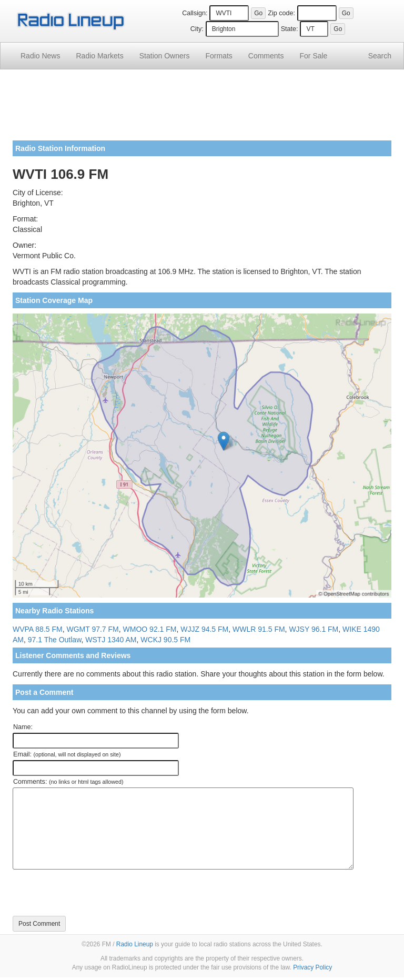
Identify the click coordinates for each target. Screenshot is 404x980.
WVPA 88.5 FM (38, 629)
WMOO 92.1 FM (150, 629)
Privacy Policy (312, 967)
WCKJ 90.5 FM (165, 640)
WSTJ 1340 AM (111, 640)
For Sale (314, 56)
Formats (219, 56)
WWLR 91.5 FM (259, 629)
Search (380, 56)
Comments (266, 56)
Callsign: (195, 13)
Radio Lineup (135, 944)
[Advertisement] (202, 109)
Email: (67, 754)
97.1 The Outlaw (55, 640)
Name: (23, 727)
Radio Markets (99, 56)
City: (197, 29)
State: (290, 29)
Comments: (68, 782)
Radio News (40, 56)
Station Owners (165, 56)
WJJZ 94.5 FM (204, 629)
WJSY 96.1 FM (314, 629)
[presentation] (93, 893)
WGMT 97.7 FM (92, 629)
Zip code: (281, 13)
